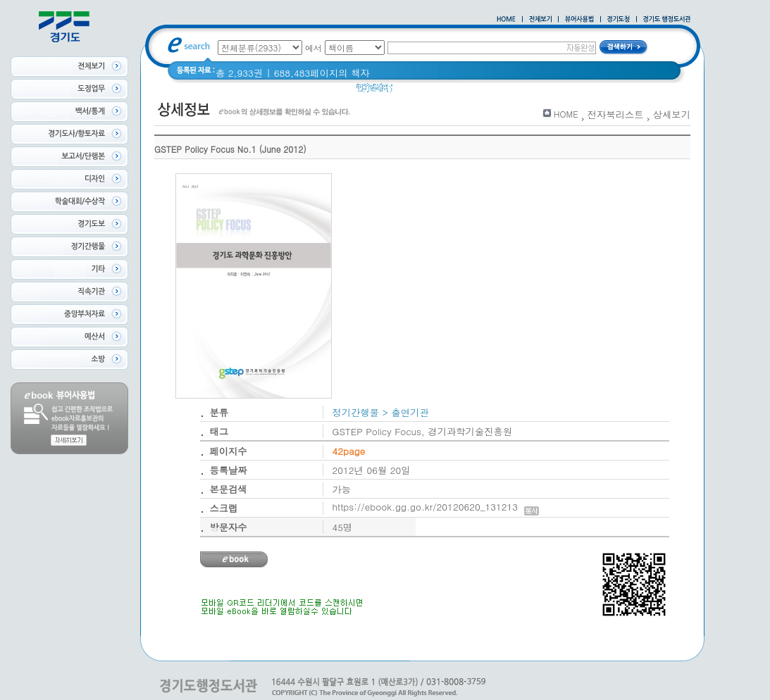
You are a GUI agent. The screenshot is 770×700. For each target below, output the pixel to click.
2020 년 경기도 (434, 91)
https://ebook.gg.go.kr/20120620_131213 (436, 507)
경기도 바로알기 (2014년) (534, 91)
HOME (566, 114)
